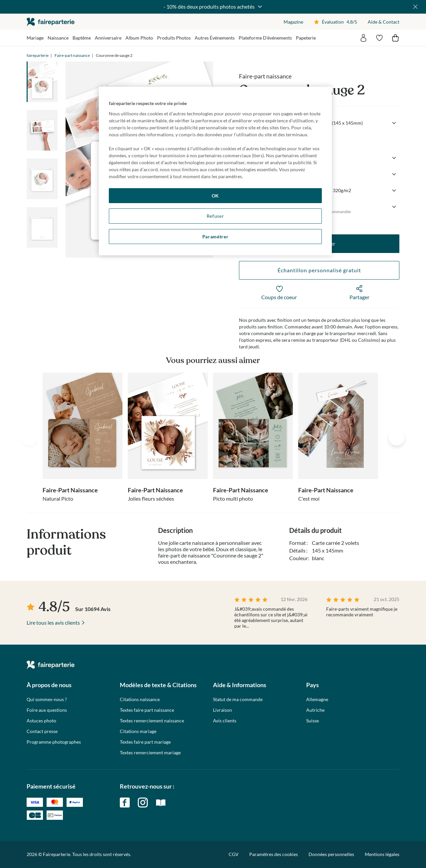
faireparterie (51, 22)
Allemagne (317, 699)
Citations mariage (138, 731)
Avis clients (225, 721)
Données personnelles (331, 854)
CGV (234, 854)
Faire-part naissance (72, 55)
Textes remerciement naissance (152, 721)
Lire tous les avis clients (53, 622)
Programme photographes (54, 742)
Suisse (313, 721)
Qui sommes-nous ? (47, 699)
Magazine (293, 22)
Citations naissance (140, 699)
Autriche (315, 710)
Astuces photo (41, 721)
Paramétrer (215, 237)
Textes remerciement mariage (150, 753)
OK (215, 196)
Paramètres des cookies (274, 854)
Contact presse (42, 731)
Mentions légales (382, 854)
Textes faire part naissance (147, 710)
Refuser (215, 216)
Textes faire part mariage (145, 742)
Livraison (222, 710)
